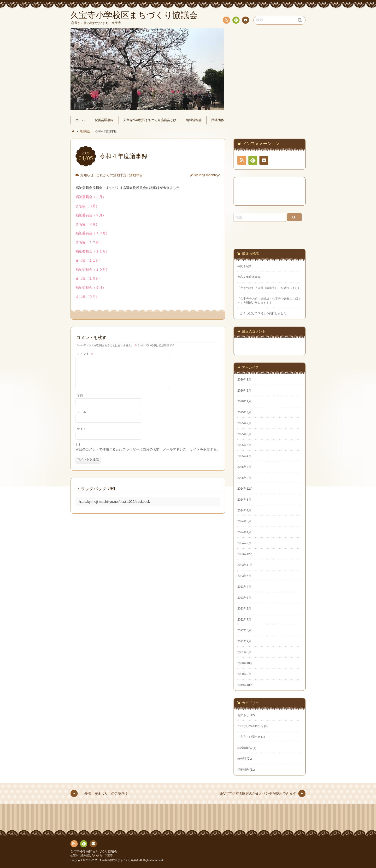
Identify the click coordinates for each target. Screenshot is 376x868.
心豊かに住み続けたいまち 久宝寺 (92, 855)
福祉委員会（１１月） (92, 251)
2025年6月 (244, 434)
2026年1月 (244, 401)
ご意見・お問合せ (249, 737)
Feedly (236, 21)
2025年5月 (244, 445)
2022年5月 (244, 630)
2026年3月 (244, 380)
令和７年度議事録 (249, 277)
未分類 (242, 759)
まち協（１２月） (89, 242)
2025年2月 (244, 478)
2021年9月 (244, 641)
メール (81, 418)
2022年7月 (244, 620)
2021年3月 (244, 652)
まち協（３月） (87, 206)
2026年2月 (244, 391)
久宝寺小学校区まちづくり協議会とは (150, 120)
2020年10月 (245, 663)
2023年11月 (245, 565)
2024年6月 (244, 521)
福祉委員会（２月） (91, 215)
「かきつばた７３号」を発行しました (262, 313)
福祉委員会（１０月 (92, 270)
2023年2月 (244, 609)
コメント (85, 354)
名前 (80, 401)
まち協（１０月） (89, 278)
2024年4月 (244, 532)
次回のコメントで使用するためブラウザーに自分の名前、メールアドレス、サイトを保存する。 (148, 455)
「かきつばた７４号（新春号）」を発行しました (269, 288)
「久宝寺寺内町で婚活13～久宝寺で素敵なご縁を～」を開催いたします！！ (269, 301)
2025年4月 (244, 456)
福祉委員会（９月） (91, 287)
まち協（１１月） (89, 260)
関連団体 (218, 120)
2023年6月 (244, 576)
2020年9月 (244, 674)
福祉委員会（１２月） (92, 233)
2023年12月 (245, 554)
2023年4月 (244, 587)
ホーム (80, 120)
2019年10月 (245, 685)
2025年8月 (244, 412)
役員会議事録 (104, 120)
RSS (226, 21)
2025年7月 (244, 423)
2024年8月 (244, 500)
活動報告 (136, 175)
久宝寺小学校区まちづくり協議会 (94, 852)
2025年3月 (244, 467)
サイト (81, 435)
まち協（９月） (87, 297)
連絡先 (245, 21)
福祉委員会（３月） (91, 197)
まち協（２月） (87, 224)
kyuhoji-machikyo (207, 175)
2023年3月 (244, 598)
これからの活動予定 (112, 175)
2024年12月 (245, 489)
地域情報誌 (194, 120)
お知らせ (87, 175)
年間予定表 (245, 266)
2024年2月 (244, 543)
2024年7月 (244, 510)
